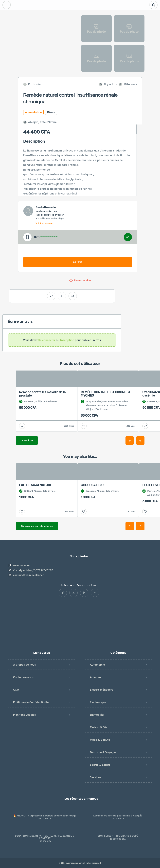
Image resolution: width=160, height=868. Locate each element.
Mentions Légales (25, 715)
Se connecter (47, 340)
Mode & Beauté (100, 740)
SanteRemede (46, 207)
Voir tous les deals (44, 223)
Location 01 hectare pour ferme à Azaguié (118, 816)
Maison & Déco (100, 727)
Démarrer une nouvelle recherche (37, 526)
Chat (78, 262)
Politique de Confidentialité (31, 702)
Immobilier (97, 715)
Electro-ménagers (102, 690)
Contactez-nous (23, 677)
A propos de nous (25, 665)
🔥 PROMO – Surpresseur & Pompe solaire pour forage (45, 816)
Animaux (96, 677)
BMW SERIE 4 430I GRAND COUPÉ (118, 836)
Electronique (98, 702)
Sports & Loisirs (100, 765)
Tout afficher (27, 440)
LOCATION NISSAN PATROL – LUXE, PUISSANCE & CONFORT (45, 837)
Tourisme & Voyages (103, 752)
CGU (16, 690)
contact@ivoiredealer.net (28, 575)
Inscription (67, 340)
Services (96, 777)
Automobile (97, 665)
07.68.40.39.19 (21, 565)
